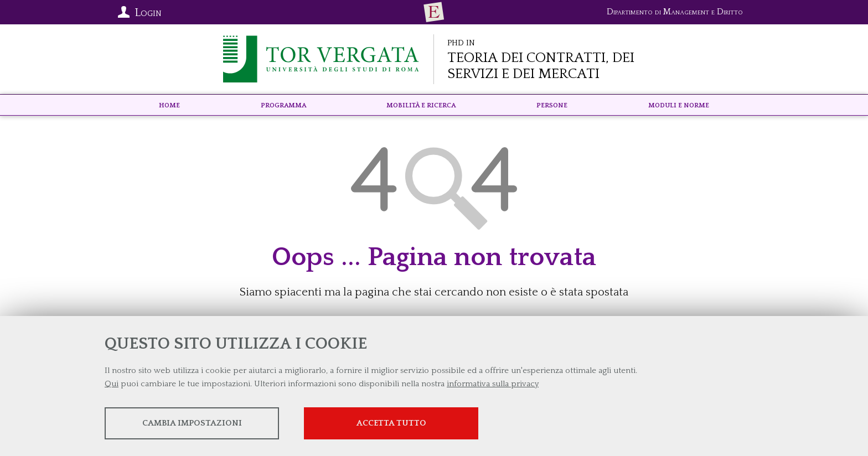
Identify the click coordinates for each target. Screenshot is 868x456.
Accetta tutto (391, 423)
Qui (112, 384)
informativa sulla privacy (493, 384)
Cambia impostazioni (192, 423)
